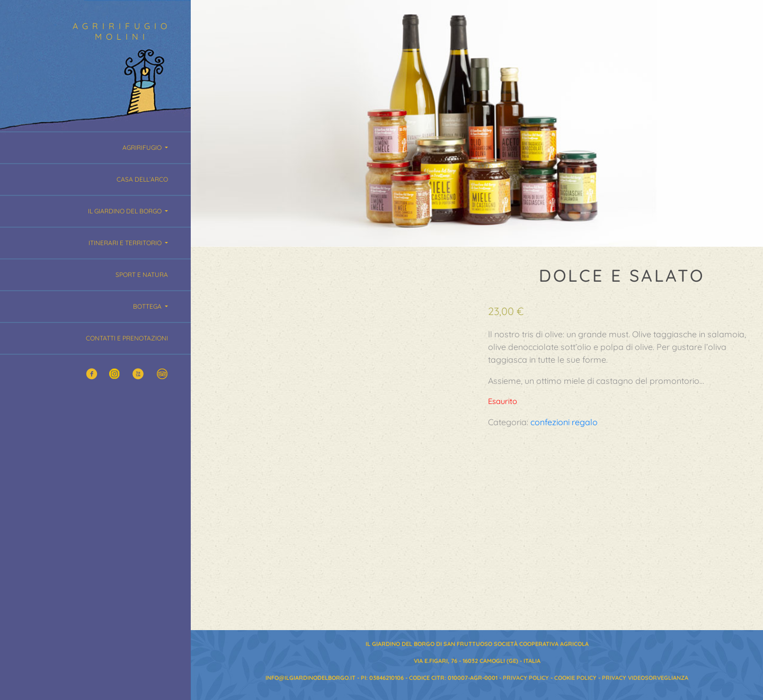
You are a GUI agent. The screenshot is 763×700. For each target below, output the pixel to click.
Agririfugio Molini (124, 31)
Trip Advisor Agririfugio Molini (162, 374)
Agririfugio (143, 147)
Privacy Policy (526, 678)
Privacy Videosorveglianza (645, 678)
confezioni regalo (564, 422)
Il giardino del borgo (126, 211)
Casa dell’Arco (142, 179)
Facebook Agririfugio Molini (92, 374)
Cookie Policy (575, 678)
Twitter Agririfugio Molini (115, 374)
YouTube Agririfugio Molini (139, 374)
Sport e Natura (142, 275)
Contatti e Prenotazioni (127, 338)
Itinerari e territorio (126, 243)
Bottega (148, 306)
